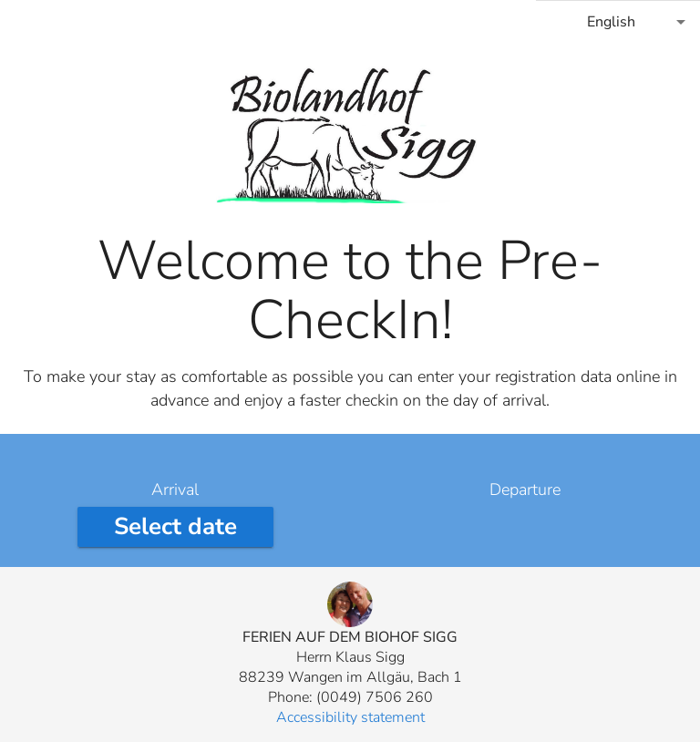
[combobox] (618, 22)
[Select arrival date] (175, 527)
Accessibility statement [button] (350, 717)
